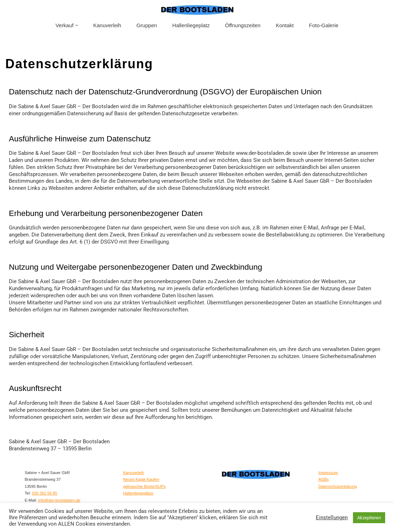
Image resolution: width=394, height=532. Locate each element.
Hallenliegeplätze (138, 491)
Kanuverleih (107, 25)
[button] (77, 25)
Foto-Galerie (324, 25)
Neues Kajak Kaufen (141, 477)
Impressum (328, 470)
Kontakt (285, 25)
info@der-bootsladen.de (59, 497)
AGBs (323, 477)
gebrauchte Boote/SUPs (144, 484)
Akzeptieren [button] (369, 518)
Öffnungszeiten (243, 25)
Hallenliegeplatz (191, 25)
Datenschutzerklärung (338, 484)
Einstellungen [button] (332, 518)
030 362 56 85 (45, 491)
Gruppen (147, 25)
